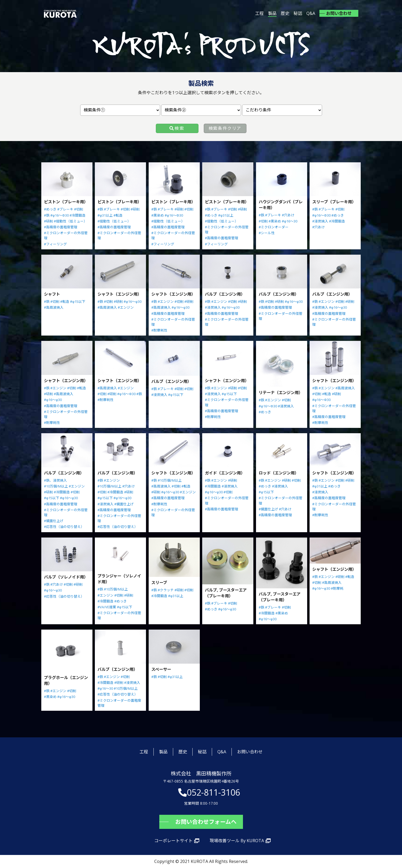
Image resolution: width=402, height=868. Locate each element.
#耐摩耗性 (159, 330)
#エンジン (126, 307)
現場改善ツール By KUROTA (237, 841)
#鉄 (47, 215)
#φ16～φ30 (133, 301)
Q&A (311, 13)
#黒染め (158, 215)
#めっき (50, 209)
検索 (180, 128)
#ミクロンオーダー (274, 227)
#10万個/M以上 (56, 486)
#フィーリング (55, 244)
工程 (259, 13)
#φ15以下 (78, 301)
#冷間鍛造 (78, 215)
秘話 (298, 13)
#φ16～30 (290, 221)
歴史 (285, 13)
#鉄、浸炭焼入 (55, 480)
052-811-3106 (213, 792)
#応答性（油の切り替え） (64, 527)
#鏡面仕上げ (54, 521)
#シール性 (267, 233)
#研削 (48, 221)
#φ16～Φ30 (60, 215)
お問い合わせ (339, 13)
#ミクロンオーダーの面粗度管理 (119, 703)
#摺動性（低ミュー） (70, 221)
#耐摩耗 (337, 588)
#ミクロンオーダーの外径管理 (66, 235)
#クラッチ (166, 590)
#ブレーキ (65, 209)
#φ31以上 (105, 215)
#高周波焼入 (54, 307)
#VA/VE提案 (107, 607)
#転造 (118, 215)
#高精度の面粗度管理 (61, 227)
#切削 (79, 209)
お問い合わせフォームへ (206, 822)
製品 (272, 13)
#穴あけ (288, 215)
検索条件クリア (225, 128)
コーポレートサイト (173, 841)
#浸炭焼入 (320, 221)
